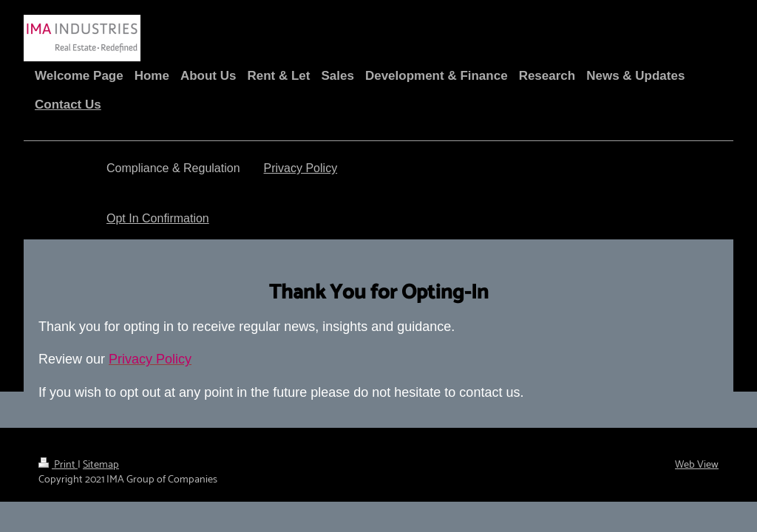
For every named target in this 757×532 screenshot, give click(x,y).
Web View (697, 465)
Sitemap (101, 465)
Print (58, 465)
